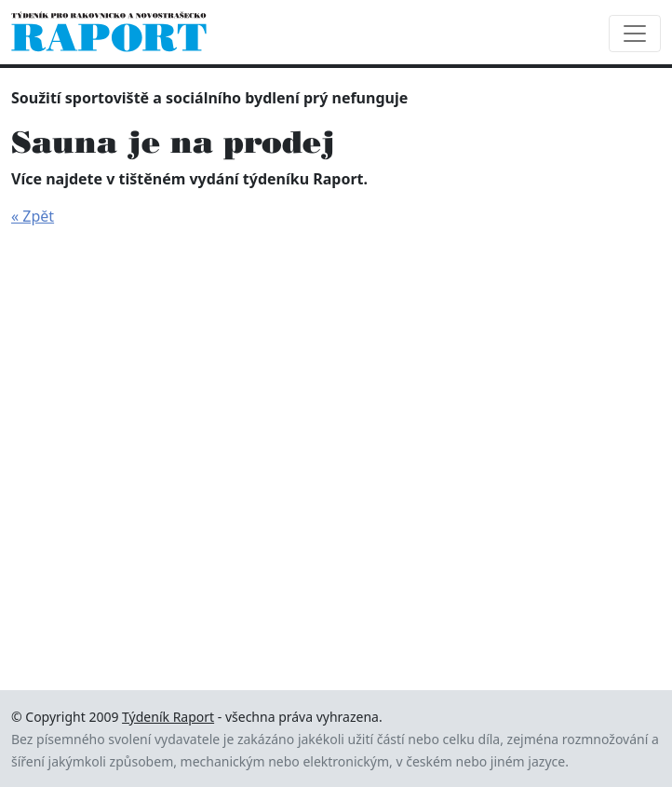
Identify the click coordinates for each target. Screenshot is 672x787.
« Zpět (33, 216)
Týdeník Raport (168, 717)
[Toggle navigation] (635, 34)
